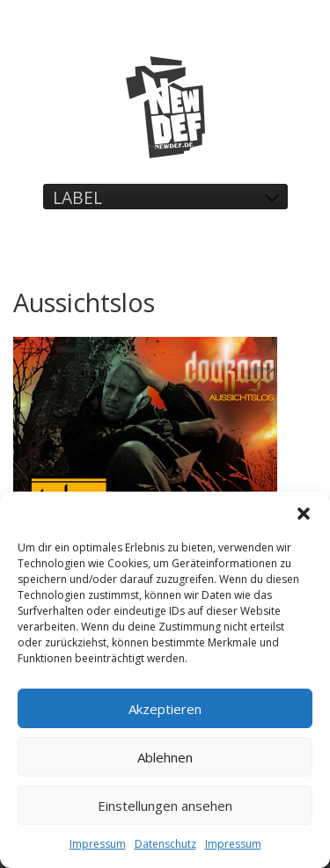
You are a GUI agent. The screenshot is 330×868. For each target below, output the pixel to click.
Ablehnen (165, 757)
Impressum (98, 844)
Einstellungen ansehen (165, 806)
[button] (304, 514)
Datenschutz (165, 844)
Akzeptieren (165, 709)
